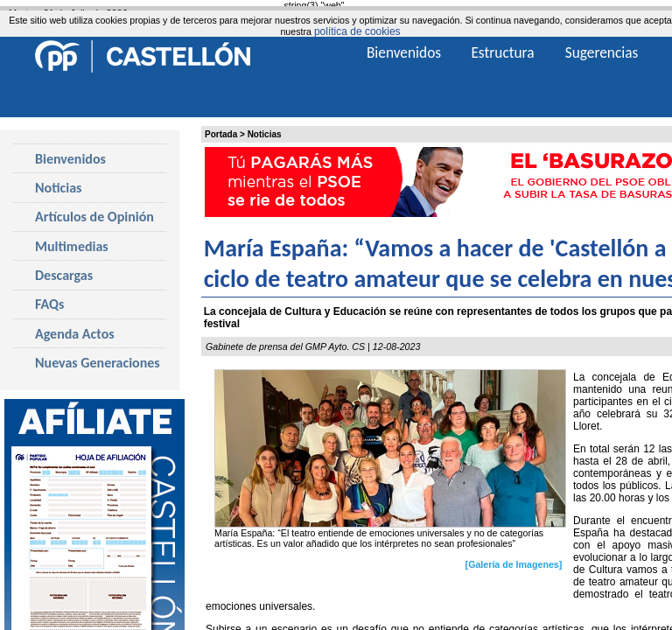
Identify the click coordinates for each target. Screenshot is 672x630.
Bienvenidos (70, 159)
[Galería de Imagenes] (514, 564)
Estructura (502, 52)
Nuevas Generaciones (98, 363)
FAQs (49, 304)
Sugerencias (602, 52)
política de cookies (357, 31)
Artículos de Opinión (94, 217)
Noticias (265, 134)
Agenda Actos (75, 334)
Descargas (64, 275)
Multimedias (72, 246)
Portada (221, 134)
